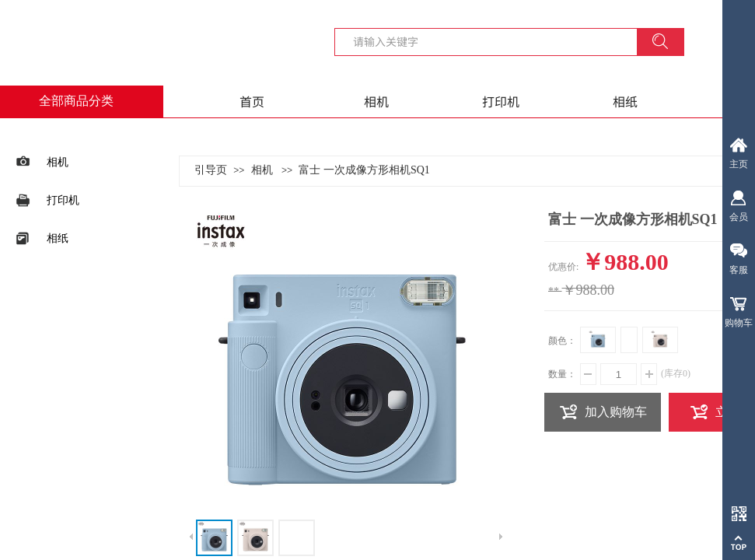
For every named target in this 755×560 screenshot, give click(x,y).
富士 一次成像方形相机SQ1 (364, 170)
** (554, 291)
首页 (252, 101)
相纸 (625, 101)
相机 (376, 101)
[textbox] (495, 41)
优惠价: (563, 267)
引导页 (211, 170)
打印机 (501, 101)
